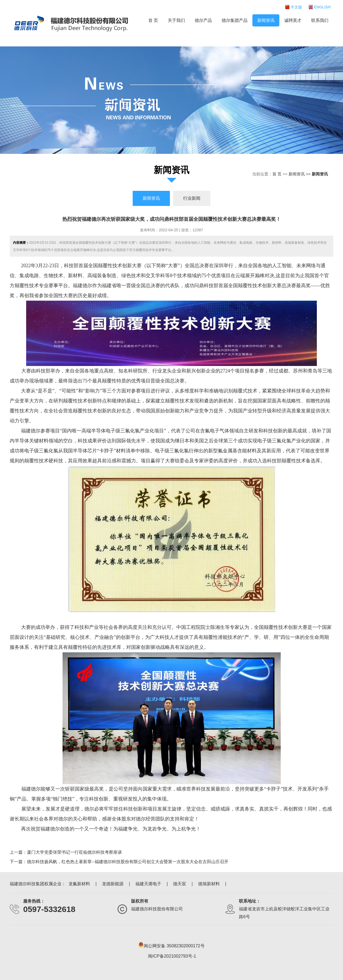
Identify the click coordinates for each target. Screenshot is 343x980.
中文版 (296, 7)
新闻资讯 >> (300, 174)
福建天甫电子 (148, 884)
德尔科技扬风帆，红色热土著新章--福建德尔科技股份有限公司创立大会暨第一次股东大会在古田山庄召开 (128, 862)
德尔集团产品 (235, 20)
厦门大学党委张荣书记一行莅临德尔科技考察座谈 (74, 852)
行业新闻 (192, 198)
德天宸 (180, 884)
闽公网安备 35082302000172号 (171, 945)
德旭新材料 (209, 884)
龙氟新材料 (79, 884)
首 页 (153, 20)
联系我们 (320, 20)
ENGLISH (322, 7)
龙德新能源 (113, 884)
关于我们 (176, 20)
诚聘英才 (293, 20)
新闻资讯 (266, 20)
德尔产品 (203, 20)
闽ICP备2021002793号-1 (172, 956)
